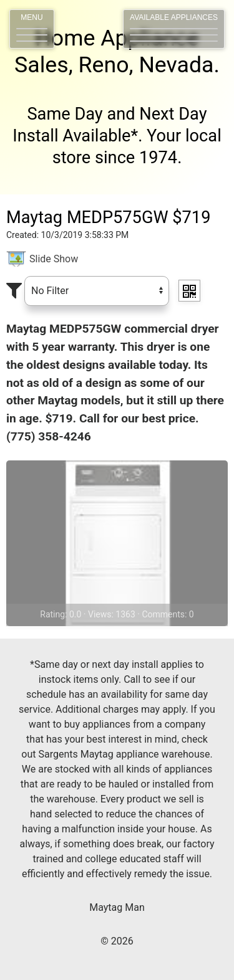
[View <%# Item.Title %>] (117, 543)
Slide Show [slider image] (54, 259)
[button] (32, 29)
